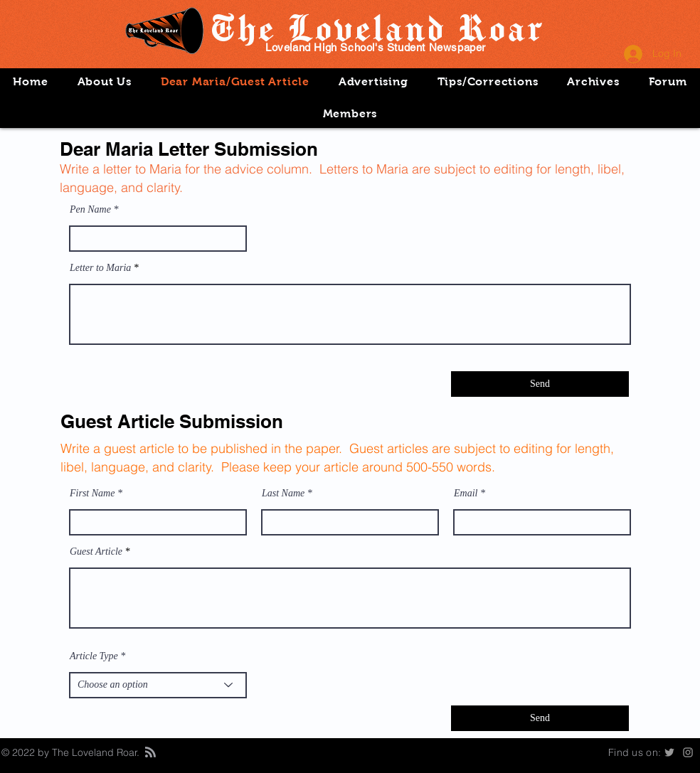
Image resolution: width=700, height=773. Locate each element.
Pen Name (90, 210)
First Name (92, 494)
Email (466, 494)
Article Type (94, 656)
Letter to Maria (100, 268)
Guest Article (96, 552)
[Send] (540, 384)
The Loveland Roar (376, 27)
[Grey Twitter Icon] (669, 752)
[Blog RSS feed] (150, 753)
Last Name (283, 494)
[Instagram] (688, 752)
